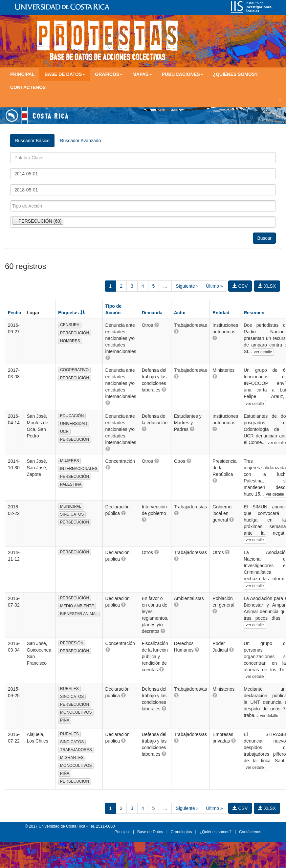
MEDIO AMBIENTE (77, 606)
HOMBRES (70, 341)
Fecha (14, 313)
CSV (240, 286)
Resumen (254, 313)
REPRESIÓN (72, 643)
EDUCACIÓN (72, 416)
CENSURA (70, 325)
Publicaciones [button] (183, 74)
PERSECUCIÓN (75, 333)
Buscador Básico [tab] (32, 141)
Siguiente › (187, 286)
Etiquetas (71, 313)
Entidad (221, 313)
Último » (214, 286)
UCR (64, 432)
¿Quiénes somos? (235, 74)
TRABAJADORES (76, 750)
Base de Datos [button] (65, 74)
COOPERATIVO (74, 370)
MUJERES (69, 461)
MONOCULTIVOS (76, 712)
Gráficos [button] (109, 74)
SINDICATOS (72, 514)
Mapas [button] (142, 74)
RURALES (69, 689)
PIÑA (65, 720)
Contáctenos (28, 87)
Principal (22, 74)
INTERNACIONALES (79, 469)
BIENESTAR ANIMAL (79, 614)
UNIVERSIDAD (74, 424)
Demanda (152, 313)
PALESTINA (71, 484)
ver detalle (263, 352)
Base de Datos (150, 832)
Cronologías (181, 832)
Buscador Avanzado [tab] (80, 141)
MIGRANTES (72, 758)
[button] (108, 358)
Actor (180, 313)
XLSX (267, 286)
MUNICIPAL (71, 506)
